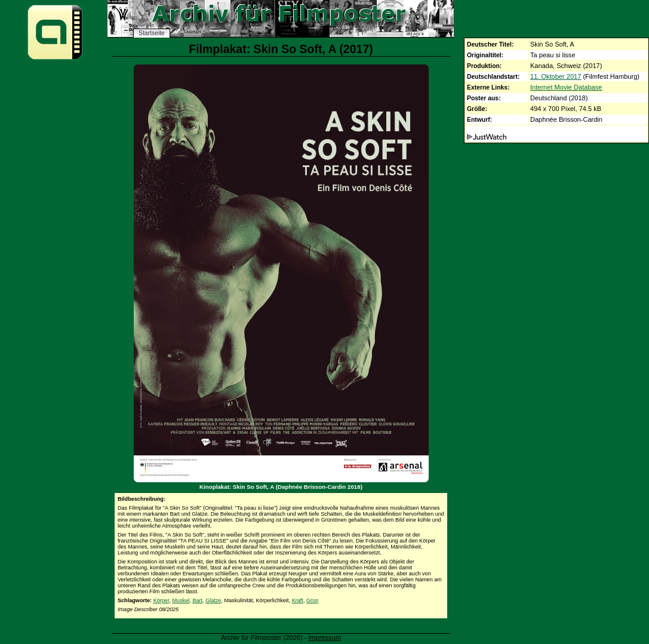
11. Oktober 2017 (556, 76)
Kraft (298, 600)
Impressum (324, 637)
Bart (197, 600)
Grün (312, 600)
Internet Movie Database (566, 87)
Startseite (152, 33)
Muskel (181, 600)
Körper (162, 600)
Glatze (213, 600)
